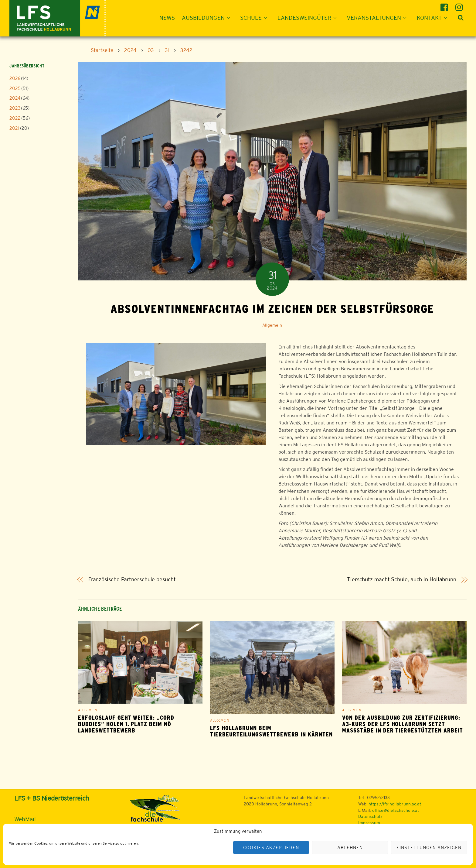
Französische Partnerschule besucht (132, 580)
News (167, 18)
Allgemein (272, 325)
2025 (15, 88)
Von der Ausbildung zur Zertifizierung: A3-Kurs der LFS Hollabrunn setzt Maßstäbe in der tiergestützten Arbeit (402, 724)
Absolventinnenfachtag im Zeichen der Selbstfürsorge (272, 309)
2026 (15, 78)
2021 (14, 128)
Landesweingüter (309, 18)
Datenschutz (370, 816)
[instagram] (460, 5)
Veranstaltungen (378, 18)
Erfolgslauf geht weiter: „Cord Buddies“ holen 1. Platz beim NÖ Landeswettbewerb (126, 724)
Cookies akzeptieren (271, 847)
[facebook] (445, 5)
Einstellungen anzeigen (429, 847)
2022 (15, 118)
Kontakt (434, 18)
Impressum (369, 823)
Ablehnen (350, 847)
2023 (15, 108)
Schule (255, 18)
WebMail (25, 819)
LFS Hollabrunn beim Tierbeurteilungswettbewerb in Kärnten (271, 731)
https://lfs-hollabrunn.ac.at (395, 804)
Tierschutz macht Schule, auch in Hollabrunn (402, 580)
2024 (15, 98)
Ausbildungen (208, 18)
